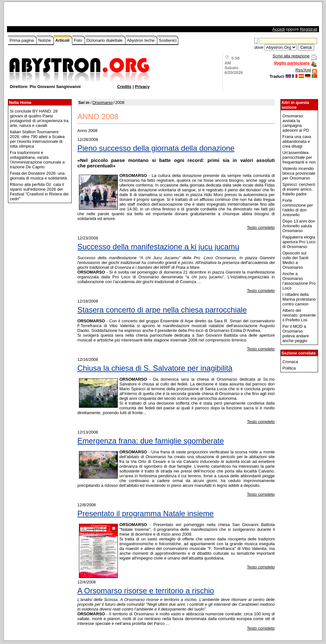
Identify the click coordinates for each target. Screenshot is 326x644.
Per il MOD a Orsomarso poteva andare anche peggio (296, 333)
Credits (124, 87)
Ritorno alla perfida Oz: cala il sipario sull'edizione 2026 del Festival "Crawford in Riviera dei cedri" (39, 192)
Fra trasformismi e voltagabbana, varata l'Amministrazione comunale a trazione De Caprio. (37, 160)
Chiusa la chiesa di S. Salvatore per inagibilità (155, 368)
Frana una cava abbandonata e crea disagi (297, 141)
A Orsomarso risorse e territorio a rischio (146, 591)
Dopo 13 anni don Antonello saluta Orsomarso (299, 226)
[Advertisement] (82, 16)
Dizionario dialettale (105, 40)
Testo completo (261, 227)
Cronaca (290, 362)
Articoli (63, 40)
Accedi (278, 29)
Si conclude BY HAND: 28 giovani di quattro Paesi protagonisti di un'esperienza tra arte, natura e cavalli (39, 118)
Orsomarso (103, 102)
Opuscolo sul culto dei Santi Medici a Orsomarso (295, 260)
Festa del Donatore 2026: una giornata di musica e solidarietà (38, 176)
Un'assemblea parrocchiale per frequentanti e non (299, 157)
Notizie (45, 40)
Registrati (309, 29)
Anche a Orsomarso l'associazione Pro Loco (299, 281)
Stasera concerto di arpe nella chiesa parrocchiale (162, 310)
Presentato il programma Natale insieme (145, 513)
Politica (289, 368)
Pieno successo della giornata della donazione (156, 148)
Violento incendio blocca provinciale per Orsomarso (299, 173)
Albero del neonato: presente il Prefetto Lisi (299, 315)
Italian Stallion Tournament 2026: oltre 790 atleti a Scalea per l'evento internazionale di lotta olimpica (37, 139)
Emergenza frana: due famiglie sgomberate (151, 441)
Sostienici (168, 40)
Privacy (142, 87)
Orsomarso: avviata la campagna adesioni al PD (296, 123)
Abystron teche (141, 40)
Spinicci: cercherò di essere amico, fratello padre (299, 189)
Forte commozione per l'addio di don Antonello (298, 208)
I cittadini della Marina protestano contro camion (299, 299)
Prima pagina (22, 40)
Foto (79, 40)
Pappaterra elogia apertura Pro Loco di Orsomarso (299, 242)
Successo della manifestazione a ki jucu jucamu (158, 247)
